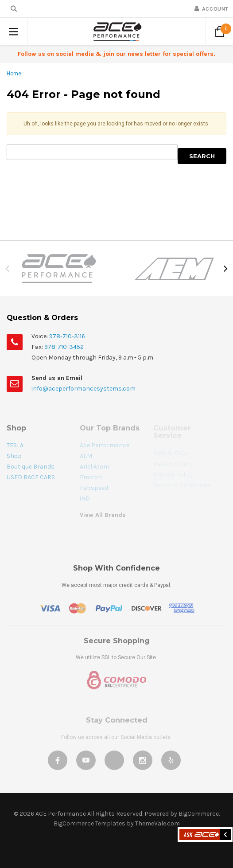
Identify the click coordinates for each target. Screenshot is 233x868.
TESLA (15, 445)
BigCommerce (199, 814)
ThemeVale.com (157, 823)
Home (14, 74)
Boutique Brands (31, 467)
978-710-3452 (64, 347)
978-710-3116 (67, 336)
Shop (14, 456)
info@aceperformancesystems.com (83, 389)
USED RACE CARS (31, 477)
